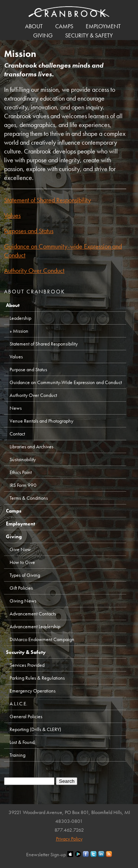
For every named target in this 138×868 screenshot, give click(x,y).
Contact (17, 434)
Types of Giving (25, 575)
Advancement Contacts (33, 614)
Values (12, 215)
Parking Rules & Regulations (37, 678)
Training (17, 755)
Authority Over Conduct (34, 270)
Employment (103, 26)
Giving (43, 35)
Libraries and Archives (31, 446)
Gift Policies (21, 588)
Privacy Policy (69, 839)
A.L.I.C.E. (18, 704)
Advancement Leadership (35, 626)
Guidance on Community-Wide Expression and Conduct (66, 382)
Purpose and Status (28, 369)
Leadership (20, 318)
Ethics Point (21, 472)
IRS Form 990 (23, 485)
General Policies (26, 716)
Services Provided (27, 665)
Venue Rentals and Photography (41, 421)
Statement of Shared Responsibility (47, 200)
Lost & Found (22, 742)
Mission (21, 331)
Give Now (20, 549)
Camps (64, 26)
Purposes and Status (29, 231)
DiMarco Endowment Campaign (42, 639)
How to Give (22, 562)
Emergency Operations (33, 691)
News (16, 408)
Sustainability (23, 459)
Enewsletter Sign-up (46, 854)
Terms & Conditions (29, 498)
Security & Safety (89, 35)
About (34, 26)
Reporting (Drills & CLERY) (35, 729)
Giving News (23, 601)
